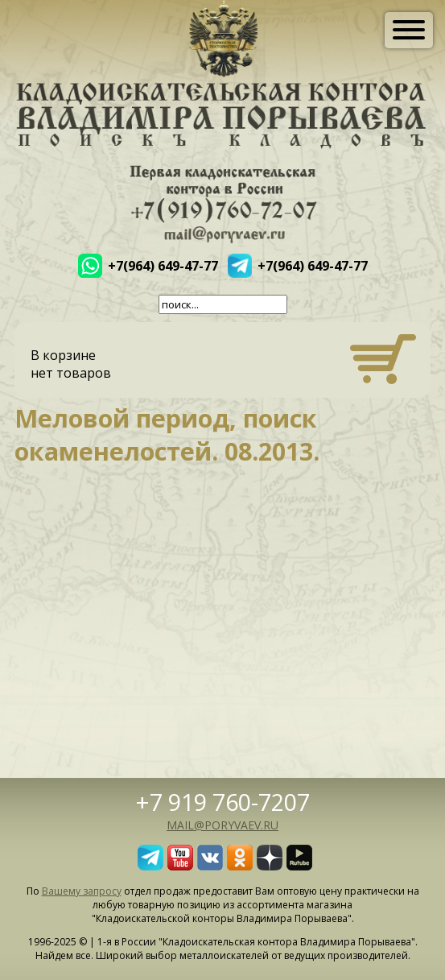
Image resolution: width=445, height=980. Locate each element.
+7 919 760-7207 (223, 802)
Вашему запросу (82, 891)
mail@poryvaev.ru (222, 825)
